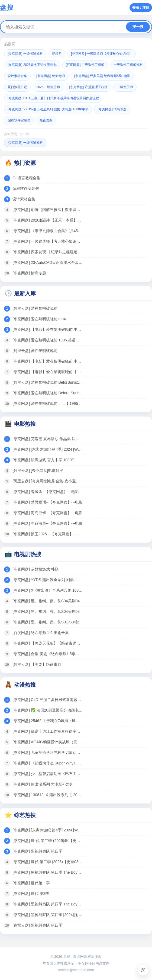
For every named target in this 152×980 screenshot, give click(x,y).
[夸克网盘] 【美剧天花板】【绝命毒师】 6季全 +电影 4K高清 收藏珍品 (48, 643)
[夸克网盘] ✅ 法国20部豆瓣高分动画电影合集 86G (48, 710)
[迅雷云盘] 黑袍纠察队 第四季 (37, 925)
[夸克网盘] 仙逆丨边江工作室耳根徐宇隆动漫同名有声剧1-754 (48, 731)
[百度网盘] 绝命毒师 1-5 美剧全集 (41, 633)
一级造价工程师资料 (128, 65)
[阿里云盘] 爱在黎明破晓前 (35, 308)
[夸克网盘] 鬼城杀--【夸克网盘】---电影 (46, 492)
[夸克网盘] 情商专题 (112, 109)
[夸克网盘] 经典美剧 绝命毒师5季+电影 (102, 76)
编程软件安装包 (19, 120)
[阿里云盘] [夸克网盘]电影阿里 (38, 470)
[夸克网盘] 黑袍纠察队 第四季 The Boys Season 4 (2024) (48, 872)
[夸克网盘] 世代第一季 (31, 883)
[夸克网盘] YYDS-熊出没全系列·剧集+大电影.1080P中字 (48, 109)
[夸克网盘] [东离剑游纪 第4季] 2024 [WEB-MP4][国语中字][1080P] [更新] (48, 449)
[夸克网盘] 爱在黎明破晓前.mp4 (39, 319)
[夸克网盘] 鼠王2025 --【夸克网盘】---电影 (48, 534)
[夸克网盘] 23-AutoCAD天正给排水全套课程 (48, 262)
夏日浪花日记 (17, 87)
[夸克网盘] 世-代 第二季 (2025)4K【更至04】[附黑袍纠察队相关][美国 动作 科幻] (48, 841)
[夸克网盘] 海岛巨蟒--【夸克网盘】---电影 (48, 513)
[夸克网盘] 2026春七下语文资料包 (32, 65)
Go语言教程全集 (26, 178)
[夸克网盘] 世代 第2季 (31, 893)
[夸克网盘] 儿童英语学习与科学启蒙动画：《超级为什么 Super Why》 (48, 752)
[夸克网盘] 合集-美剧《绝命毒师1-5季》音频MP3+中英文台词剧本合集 (48, 654)
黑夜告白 (46, 120)
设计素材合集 (17, 76)
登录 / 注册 (141, 7)
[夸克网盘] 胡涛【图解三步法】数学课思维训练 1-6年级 (48, 210)
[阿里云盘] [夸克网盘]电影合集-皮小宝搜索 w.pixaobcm (48, 481)
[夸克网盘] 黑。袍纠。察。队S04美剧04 (46, 601)
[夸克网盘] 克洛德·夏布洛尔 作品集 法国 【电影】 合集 (48, 439)
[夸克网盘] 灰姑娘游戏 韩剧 (35, 569)
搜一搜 (138, 27)
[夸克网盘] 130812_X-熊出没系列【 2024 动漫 (48, 795)
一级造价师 (125, 87)
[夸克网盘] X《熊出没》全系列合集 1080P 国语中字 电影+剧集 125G (48, 590)
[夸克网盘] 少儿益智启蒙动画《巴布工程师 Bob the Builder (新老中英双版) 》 (48, 774)
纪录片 (57, 54)
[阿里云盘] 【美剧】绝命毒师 (37, 664)
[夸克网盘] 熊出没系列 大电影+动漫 (42, 784)
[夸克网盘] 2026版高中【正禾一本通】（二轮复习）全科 (48, 220)
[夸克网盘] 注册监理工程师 (88, 87)
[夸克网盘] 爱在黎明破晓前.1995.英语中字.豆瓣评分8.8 (48, 340)
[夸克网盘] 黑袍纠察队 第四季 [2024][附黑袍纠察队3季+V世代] (48, 915)
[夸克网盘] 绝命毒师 (51, 76)
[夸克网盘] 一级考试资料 (25, 54)
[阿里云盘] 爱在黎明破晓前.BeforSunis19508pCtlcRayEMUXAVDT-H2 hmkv (48, 382)
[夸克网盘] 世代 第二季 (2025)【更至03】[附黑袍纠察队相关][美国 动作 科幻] (48, 862)
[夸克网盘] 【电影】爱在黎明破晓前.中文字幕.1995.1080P (48, 329)
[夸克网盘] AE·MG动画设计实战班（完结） (48, 742)
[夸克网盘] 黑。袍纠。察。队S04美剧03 (46, 611)
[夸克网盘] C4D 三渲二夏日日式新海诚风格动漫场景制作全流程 (53, 98)
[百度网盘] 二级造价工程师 (85, 65)
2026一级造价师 (48, 87)
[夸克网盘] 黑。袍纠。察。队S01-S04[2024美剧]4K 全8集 (48, 622)
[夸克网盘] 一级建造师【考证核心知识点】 (102, 54)
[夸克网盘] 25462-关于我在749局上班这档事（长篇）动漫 (48, 721)
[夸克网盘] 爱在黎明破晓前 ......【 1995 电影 (48, 403)
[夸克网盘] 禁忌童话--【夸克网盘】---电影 (48, 502)
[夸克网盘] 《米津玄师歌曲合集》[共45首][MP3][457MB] (48, 231)
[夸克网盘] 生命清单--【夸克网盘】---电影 (48, 523)
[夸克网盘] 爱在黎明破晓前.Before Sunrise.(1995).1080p (48, 393)
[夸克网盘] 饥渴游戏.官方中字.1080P (43, 460)
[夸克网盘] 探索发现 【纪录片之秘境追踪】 (48, 252)
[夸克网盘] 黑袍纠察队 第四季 (37, 851)
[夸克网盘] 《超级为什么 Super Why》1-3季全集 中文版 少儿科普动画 (48, 763)
